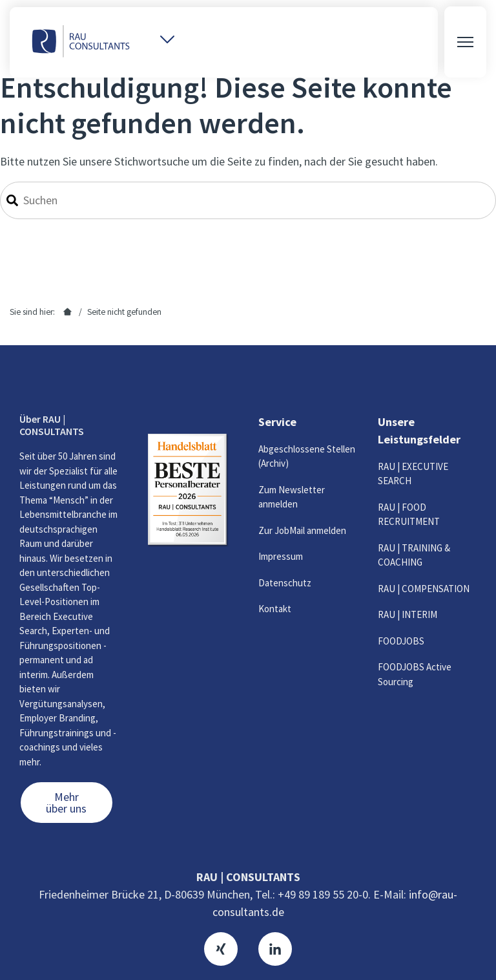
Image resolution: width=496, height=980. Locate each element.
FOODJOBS (401, 641)
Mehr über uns (66, 803)
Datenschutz (285, 583)
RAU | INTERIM (408, 614)
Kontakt (275, 609)
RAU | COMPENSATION (424, 589)
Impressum (281, 556)
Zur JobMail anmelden (302, 530)
